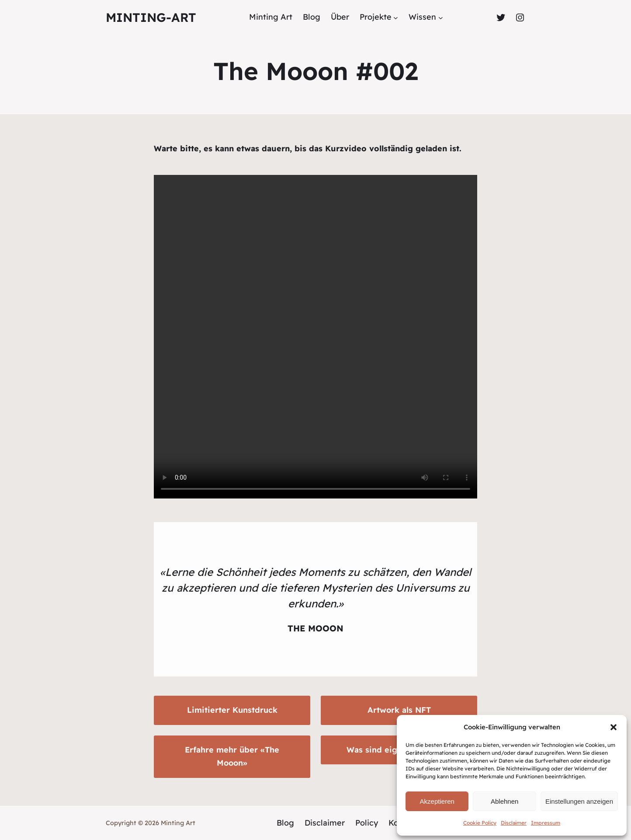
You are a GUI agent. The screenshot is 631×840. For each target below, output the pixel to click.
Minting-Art (151, 17)
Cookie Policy (480, 823)
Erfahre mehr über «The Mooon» (232, 756)
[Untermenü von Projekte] (396, 17)
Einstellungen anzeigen (579, 801)
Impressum (546, 823)
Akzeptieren (437, 801)
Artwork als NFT (399, 710)
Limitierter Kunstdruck (232, 710)
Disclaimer (514, 823)
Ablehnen (504, 801)
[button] (614, 727)
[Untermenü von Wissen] (441, 17)
